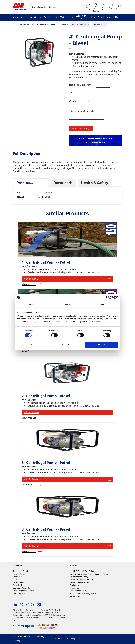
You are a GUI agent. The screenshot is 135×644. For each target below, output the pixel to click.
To (71, 93)
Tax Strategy (75, 588)
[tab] (31, 183)
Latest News (18, 582)
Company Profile (20, 594)
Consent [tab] (33, 304)
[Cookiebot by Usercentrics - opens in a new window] (108, 297)
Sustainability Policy (78, 591)
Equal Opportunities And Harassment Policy (89, 574)
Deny (33, 345)
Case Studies (19, 585)
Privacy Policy (19, 574)
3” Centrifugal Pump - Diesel (46, 529)
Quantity (74, 101)
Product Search (26, 24)
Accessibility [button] (39, 637)
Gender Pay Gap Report (80, 582)
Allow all (102, 345)
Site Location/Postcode (82, 111)
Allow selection (67, 345)
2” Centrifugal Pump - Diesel (46, 396)
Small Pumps (84, 24)
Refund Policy (76, 596)
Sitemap (17, 641)
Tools (73, 24)
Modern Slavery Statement (81, 580)
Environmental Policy (79, 577)
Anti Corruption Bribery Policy (83, 594)
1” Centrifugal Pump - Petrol (46, 262)
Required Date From (80, 85)
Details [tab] (67, 304)
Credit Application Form (23, 591)
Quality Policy (76, 585)
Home (15, 24)
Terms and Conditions (23, 571)
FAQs (15, 580)
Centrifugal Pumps (100, 24)
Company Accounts (21, 588)
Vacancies (17, 577)
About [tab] (102, 304)
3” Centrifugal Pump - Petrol (46, 463)
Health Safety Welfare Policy (82, 571)
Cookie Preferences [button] (22, 637)
